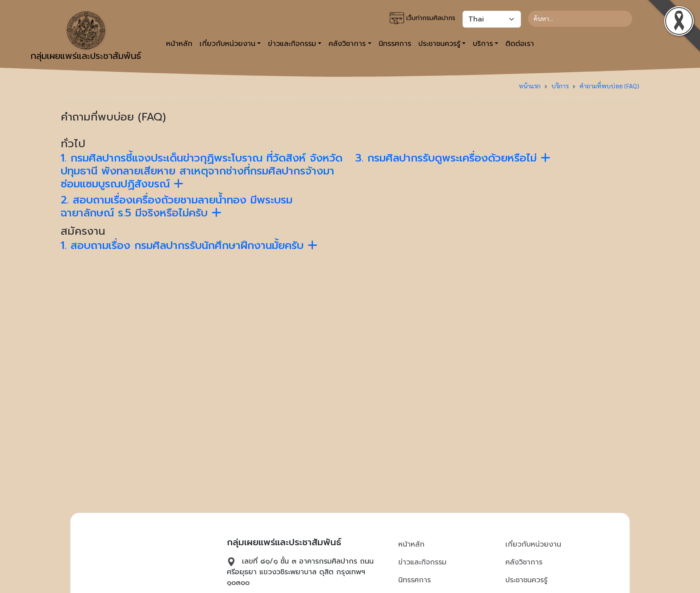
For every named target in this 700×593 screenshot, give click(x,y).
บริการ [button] (483, 44)
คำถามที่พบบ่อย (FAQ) (609, 86)
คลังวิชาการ (524, 562)
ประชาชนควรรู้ (526, 580)
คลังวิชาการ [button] (347, 44)
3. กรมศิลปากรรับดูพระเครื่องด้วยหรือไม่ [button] (453, 158)
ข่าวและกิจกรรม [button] (292, 44)
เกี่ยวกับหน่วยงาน (533, 544)
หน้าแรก (530, 86)
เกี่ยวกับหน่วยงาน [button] (227, 44)
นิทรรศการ (395, 44)
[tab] (203, 171)
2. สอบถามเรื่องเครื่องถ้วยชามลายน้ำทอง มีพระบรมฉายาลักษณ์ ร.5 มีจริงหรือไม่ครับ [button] (177, 206)
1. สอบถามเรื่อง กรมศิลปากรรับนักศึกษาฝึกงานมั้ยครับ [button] (189, 245)
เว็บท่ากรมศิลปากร (423, 18)
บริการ (560, 86)
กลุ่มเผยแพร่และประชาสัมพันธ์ (86, 37)
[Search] (580, 19)
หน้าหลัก (179, 44)
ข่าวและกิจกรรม (422, 562)
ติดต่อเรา (520, 44)
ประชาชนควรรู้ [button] (439, 44)
